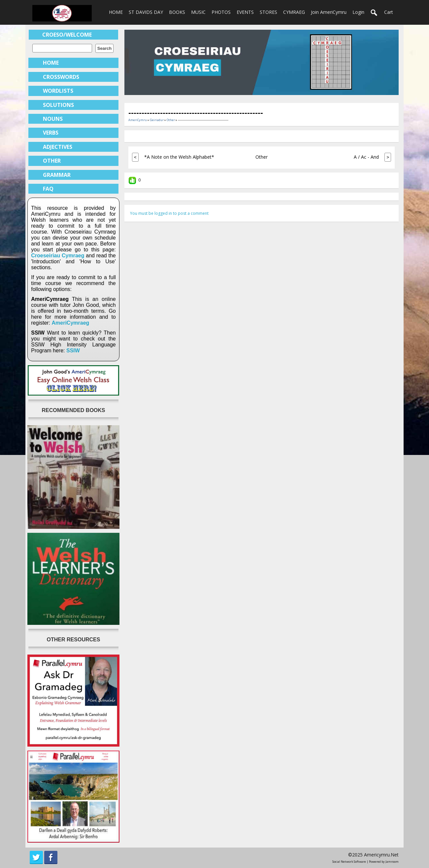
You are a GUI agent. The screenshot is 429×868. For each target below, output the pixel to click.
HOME (116, 12)
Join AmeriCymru (329, 12)
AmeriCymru (138, 120)
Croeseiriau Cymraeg (58, 256)
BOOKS (177, 12)
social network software (349, 862)
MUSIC (198, 12)
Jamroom (392, 862)
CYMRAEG (294, 12)
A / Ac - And (366, 157)
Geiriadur (157, 120)
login (358, 12)
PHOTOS (221, 12)
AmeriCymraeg (71, 323)
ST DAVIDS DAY (146, 12)
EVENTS (245, 12)
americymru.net (381, 855)
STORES (268, 12)
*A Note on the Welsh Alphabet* (179, 157)
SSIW (73, 351)
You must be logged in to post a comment (169, 213)
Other (171, 120)
